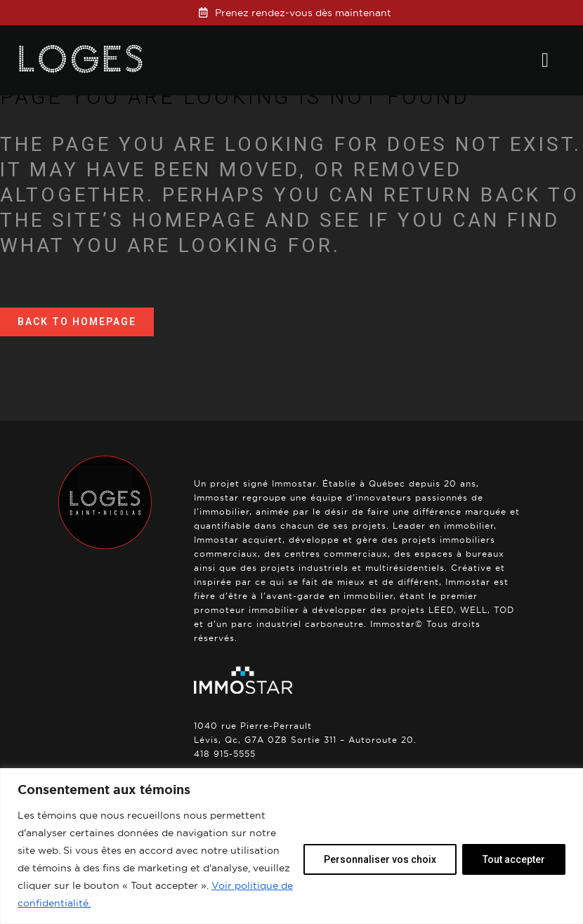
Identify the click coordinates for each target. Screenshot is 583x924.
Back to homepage (77, 322)
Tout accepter (514, 859)
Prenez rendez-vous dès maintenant (303, 13)
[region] (291, 846)
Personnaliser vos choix (380, 859)
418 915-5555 (225, 754)
